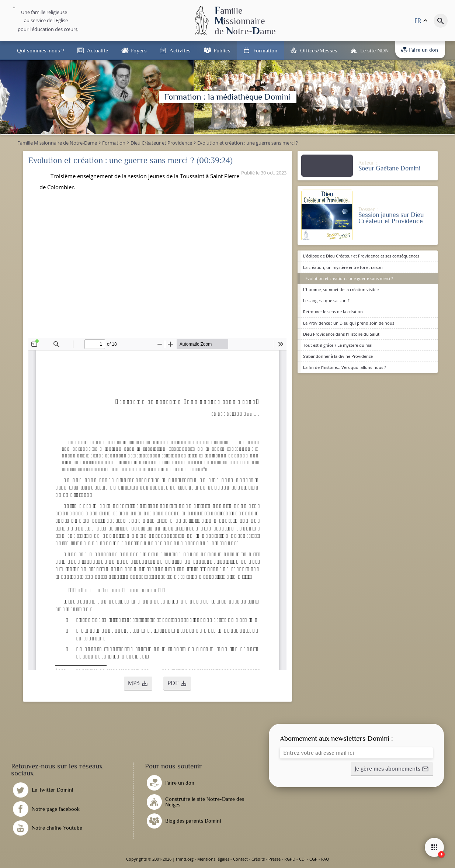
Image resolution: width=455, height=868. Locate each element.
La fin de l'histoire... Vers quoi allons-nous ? (345, 367)
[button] (138, 684)
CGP (313, 859)
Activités (180, 50)
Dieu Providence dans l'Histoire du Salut (341, 334)
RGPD (290, 859)
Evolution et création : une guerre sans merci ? (349, 278)
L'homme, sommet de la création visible (341, 289)
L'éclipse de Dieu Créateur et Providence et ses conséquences (361, 256)
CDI (302, 859)
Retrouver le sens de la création (333, 312)
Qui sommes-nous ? (41, 50)
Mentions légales (213, 859)
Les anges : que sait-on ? (326, 300)
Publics (222, 50)
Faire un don (420, 50)
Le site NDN (374, 50)
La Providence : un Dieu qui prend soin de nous (349, 323)
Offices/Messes (319, 50)
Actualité (98, 50)
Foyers (139, 50)
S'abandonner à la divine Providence (338, 356)
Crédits (258, 859)
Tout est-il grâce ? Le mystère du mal (338, 345)
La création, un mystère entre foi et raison (343, 267)
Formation (265, 50)
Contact (240, 859)
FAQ (325, 859)
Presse (275, 859)
